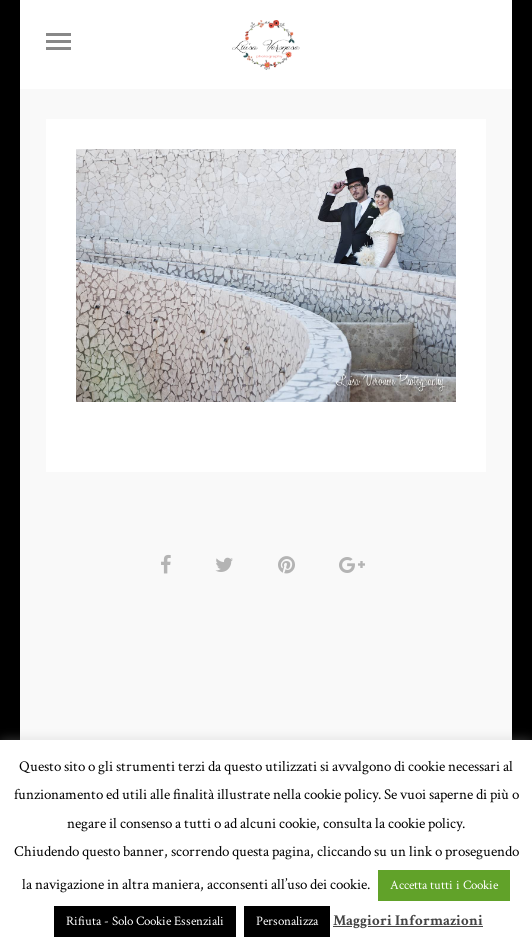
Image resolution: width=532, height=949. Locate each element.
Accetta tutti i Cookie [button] (444, 885)
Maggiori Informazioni (408, 920)
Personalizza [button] (287, 921)
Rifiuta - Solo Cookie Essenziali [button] (145, 921)
